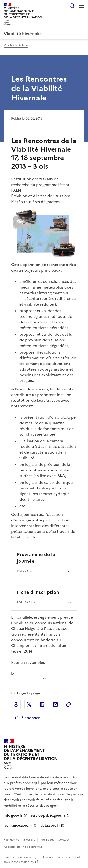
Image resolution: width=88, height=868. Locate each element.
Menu (81, 6)
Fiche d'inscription (38, 592)
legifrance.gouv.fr (18, 825)
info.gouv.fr (13, 816)
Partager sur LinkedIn (42, 704)
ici (44, 678)
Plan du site (11, 840)
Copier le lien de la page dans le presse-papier (69, 704)
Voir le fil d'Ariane (16, 45)
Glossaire (29, 840)
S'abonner (27, 718)
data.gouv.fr (50, 825)
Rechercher (72, 6)
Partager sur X (29, 704)
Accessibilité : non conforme (23, 847)
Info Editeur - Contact (54, 840)
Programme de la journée (36, 558)
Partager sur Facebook (16, 704)
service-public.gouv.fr (48, 816)
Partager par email (55, 704)
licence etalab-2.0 (22, 862)
